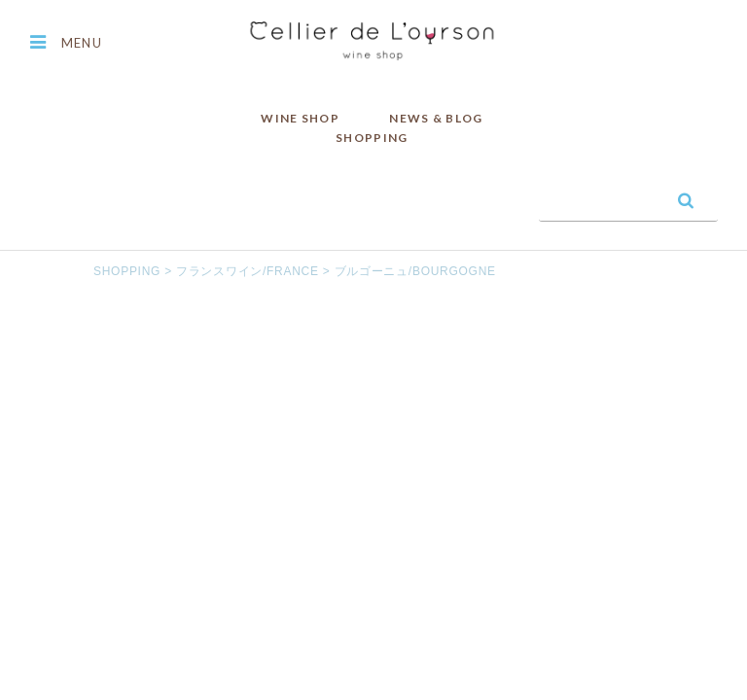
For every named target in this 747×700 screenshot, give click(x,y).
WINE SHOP (300, 118)
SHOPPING (372, 138)
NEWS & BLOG (436, 118)
